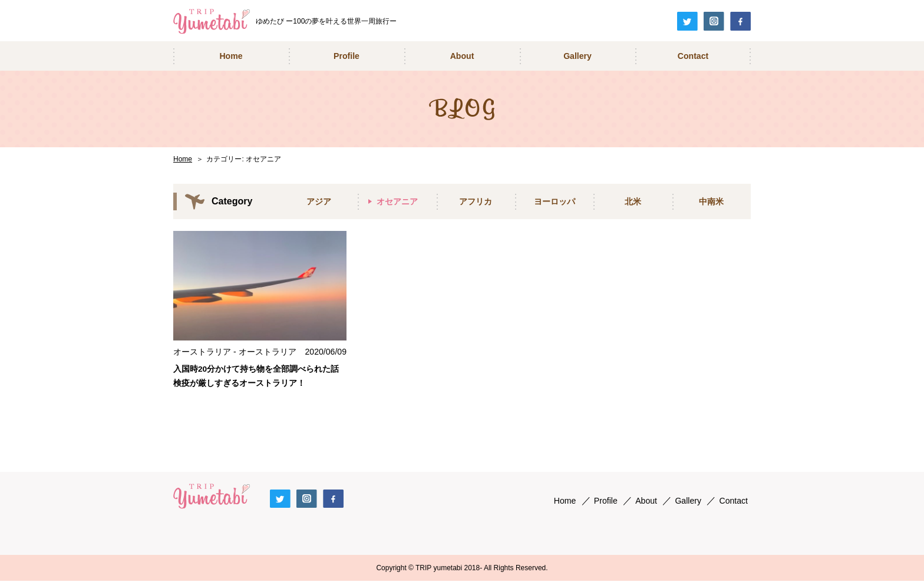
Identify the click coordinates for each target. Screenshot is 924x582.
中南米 (711, 201)
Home (183, 159)
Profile (606, 501)
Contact (733, 501)
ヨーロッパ (555, 201)
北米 (633, 201)
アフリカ (476, 201)
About (646, 501)
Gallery (688, 501)
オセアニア (397, 201)
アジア (319, 201)
